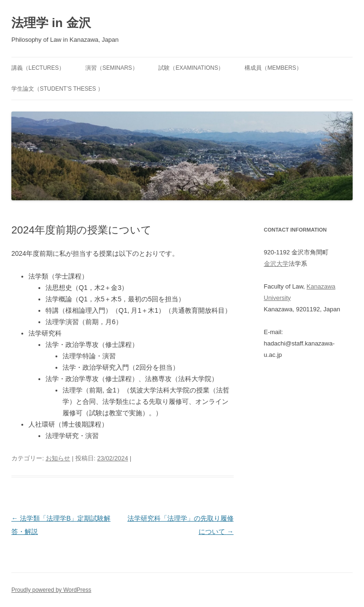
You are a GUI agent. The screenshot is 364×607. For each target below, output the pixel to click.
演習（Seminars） (112, 68)
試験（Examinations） (191, 68)
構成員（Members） (273, 68)
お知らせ (58, 458)
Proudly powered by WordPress (51, 590)
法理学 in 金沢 (51, 23)
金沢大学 (276, 264)
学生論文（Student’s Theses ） (57, 89)
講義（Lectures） (38, 68)
